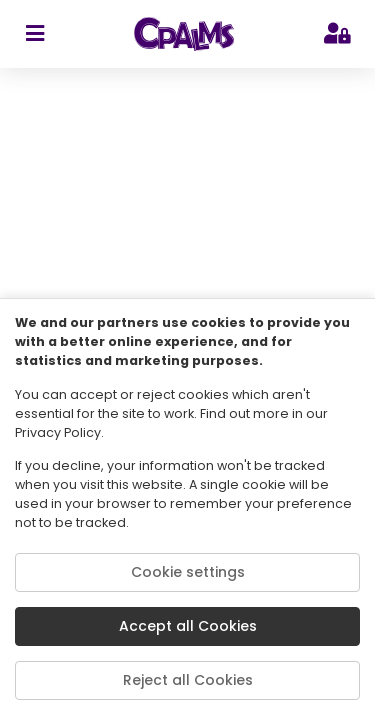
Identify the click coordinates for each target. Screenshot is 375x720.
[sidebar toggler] (34, 34)
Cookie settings (188, 572)
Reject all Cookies (188, 680)
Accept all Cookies (188, 626)
